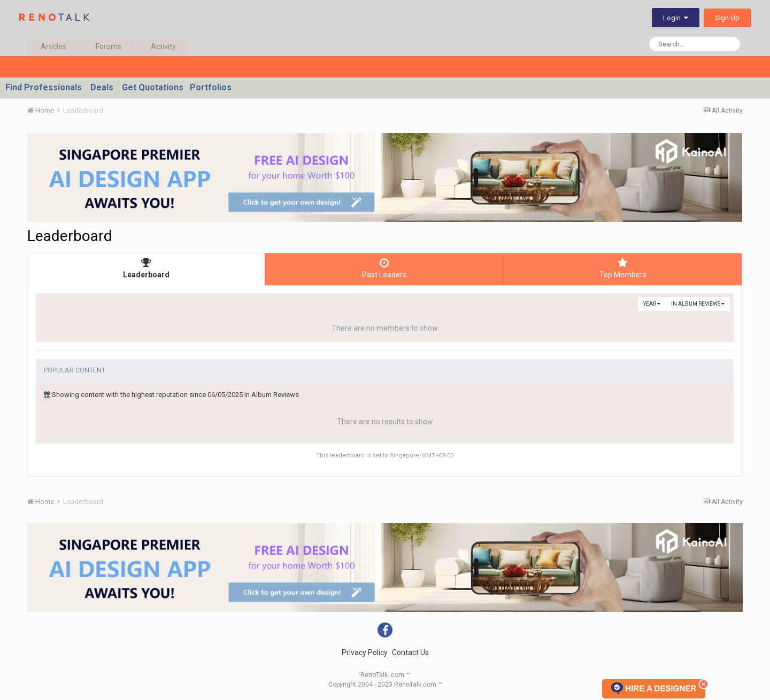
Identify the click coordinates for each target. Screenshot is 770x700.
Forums (109, 46)
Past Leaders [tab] (384, 268)
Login (676, 18)
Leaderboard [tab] (146, 268)
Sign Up (727, 18)
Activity (163, 46)
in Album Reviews (698, 304)
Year (652, 304)
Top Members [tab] (623, 268)
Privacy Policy (365, 652)
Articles (53, 46)
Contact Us (410, 652)
